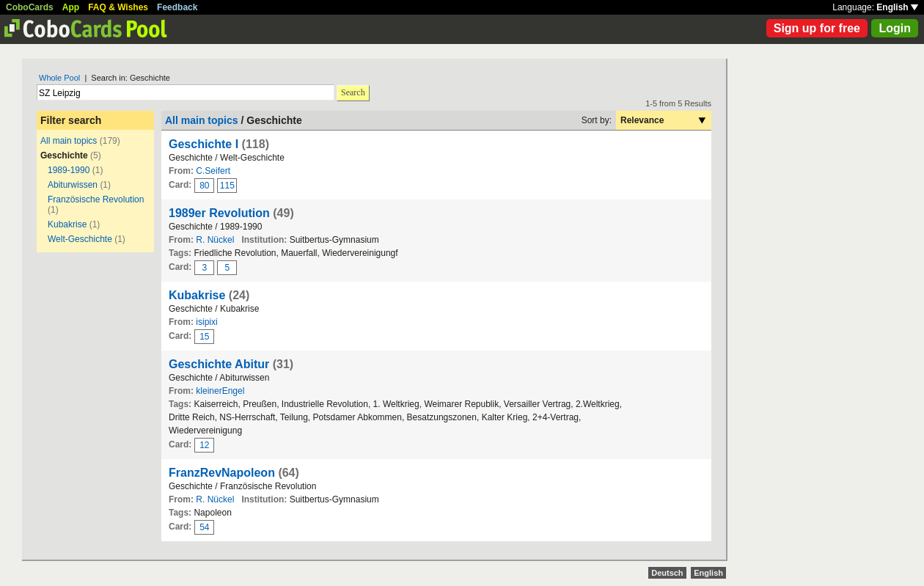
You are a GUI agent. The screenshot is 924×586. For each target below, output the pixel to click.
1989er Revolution (219, 213)
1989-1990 (69, 170)
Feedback (177, 7)
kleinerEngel (220, 391)
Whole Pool (59, 78)
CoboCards (30, 7)
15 (204, 337)
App (71, 7)
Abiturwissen (73, 185)
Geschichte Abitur (219, 364)
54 (204, 527)
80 (204, 186)
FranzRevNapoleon (222, 473)
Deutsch (667, 573)
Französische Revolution (96, 199)
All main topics (69, 141)
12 (204, 445)
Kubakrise (69, 224)
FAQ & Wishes (118, 7)
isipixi (206, 322)
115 (227, 186)
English (897, 7)
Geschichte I (203, 144)
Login (895, 28)
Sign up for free (817, 28)
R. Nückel (215, 240)
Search (353, 92)
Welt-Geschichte (80, 239)
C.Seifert (213, 171)
